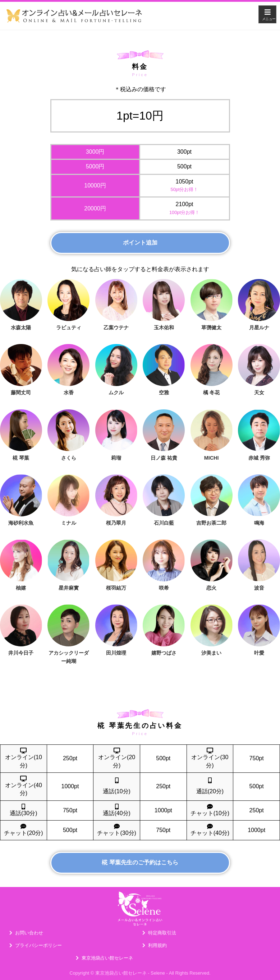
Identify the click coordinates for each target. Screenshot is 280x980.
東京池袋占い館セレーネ (107, 958)
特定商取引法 (162, 933)
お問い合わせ (29, 933)
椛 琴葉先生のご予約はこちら (140, 862)
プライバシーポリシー (38, 945)
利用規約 (157, 945)
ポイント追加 (140, 243)
